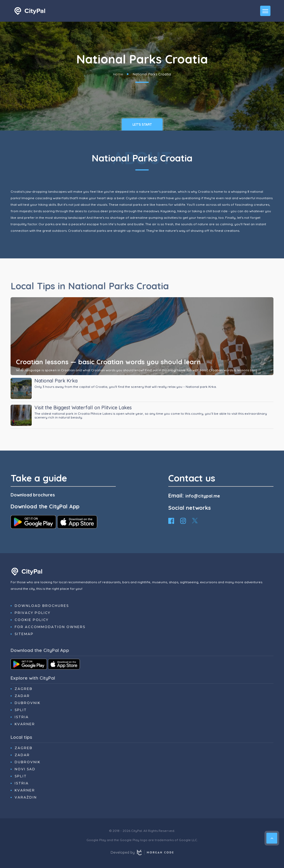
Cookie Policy (32, 620)
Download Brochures (42, 606)
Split (21, 710)
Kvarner (25, 724)
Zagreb (24, 689)
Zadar (22, 696)
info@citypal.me (203, 496)
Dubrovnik (28, 703)
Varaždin (26, 797)
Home (118, 74)
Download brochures (33, 495)
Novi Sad (25, 769)
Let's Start (142, 124)
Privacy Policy (33, 613)
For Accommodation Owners (50, 627)
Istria (22, 717)
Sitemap (24, 634)
